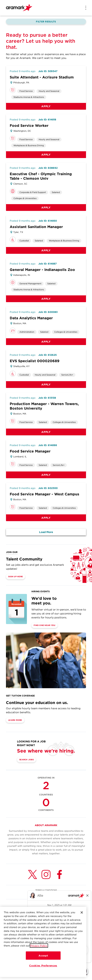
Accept (43, 956)
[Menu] (85, 8)
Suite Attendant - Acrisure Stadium (42, 77)
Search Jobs (26, 760)
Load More (46, 532)
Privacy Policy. (39, 946)
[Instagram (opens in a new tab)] (46, 874)
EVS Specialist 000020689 (35, 361)
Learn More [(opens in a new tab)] (15, 720)
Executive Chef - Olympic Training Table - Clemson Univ (41, 176)
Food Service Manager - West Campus (45, 494)
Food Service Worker (29, 126)
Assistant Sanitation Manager (36, 227)
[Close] (82, 912)
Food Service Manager (30, 451)
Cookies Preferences (43, 966)
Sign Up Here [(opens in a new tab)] (16, 576)
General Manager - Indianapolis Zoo (42, 270)
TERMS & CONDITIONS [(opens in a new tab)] (46, 890)
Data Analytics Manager (31, 318)
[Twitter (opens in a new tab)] (33, 874)
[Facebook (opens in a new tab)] (59, 874)
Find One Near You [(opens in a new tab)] (45, 625)
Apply (46, 106)
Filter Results (46, 22)
